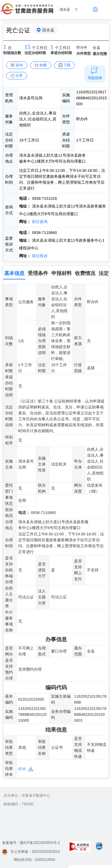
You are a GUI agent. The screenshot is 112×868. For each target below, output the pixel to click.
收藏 (43, 65)
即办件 (82, 48)
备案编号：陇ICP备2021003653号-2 (31, 843)
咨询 (19, 65)
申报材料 (62, 273)
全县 (96, 48)
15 (27, 47)
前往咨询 (39, 222)
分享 (19, 76)
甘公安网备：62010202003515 (31, 852)
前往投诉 (39, 256)
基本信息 (14, 273)
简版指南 (95, 78)
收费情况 (85, 273)
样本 (22, 769)
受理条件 (38, 273)
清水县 (48, 30)
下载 (67, 65)
